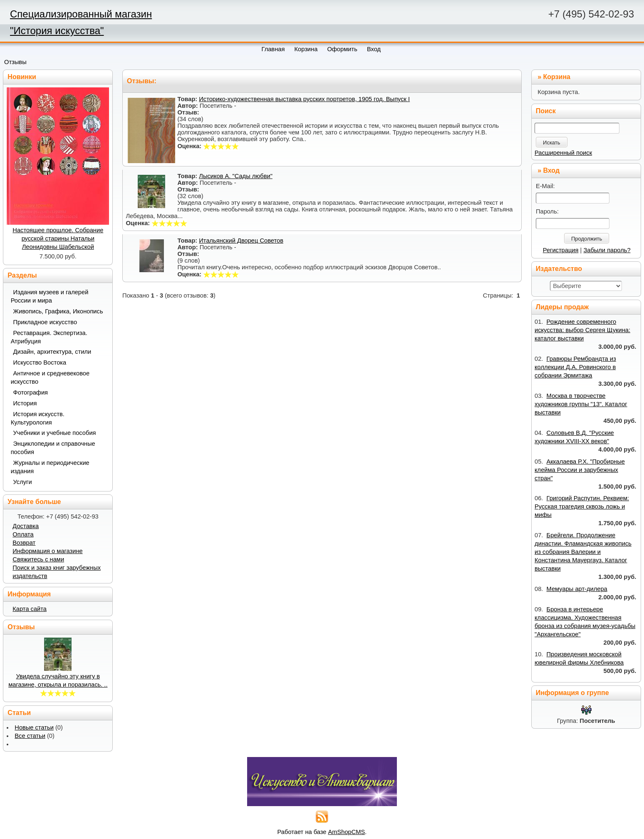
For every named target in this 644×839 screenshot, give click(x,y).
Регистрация (561, 250)
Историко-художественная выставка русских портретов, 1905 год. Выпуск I (304, 99)
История (25, 403)
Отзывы (15, 62)
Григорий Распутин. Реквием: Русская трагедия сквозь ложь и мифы (582, 506)
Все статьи (30, 736)
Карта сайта (30, 609)
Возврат (24, 543)
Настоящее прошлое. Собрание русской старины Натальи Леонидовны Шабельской (58, 238)
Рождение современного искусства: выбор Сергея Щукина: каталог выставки (582, 330)
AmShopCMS (347, 832)
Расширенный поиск (563, 153)
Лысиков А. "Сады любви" (236, 176)
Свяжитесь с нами (38, 559)
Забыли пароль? (607, 250)
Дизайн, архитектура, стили (52, 352)
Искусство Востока (40, 362)
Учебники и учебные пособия (55, 433)
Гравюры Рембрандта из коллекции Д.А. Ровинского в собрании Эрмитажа (575, 367)
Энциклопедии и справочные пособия (53, 448)
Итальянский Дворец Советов (241, 241)
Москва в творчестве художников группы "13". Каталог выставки (581, 404)
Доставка (26, 526)
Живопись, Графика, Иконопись (58, 311)
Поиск (546, 111)
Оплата (23, 534)
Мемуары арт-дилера (577, 589)
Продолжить (587, 239)
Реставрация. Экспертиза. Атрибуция (49, 337)
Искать (552, 143)
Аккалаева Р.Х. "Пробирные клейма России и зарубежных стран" (580, 470)
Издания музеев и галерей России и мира (50, 296)
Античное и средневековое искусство (50, 377)
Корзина (557, 77)
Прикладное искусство (45, 322)
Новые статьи (34, 727)
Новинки (22, 77)
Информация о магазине (47, 551)
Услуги (23, 482)
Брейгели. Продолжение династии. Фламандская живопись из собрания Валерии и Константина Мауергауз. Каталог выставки (583, 552)
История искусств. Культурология (38, 418)
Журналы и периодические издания (50, 467)
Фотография (31, 392)
